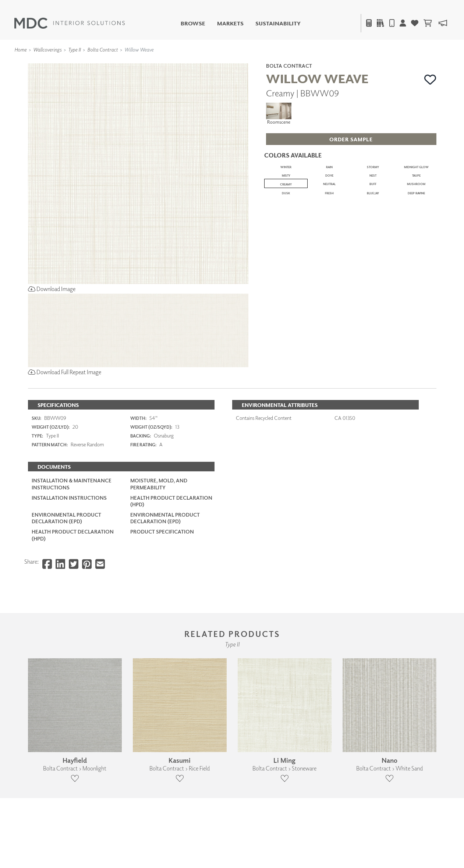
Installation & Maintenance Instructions (72, 484)
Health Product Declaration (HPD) (171, 501)
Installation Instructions (69, 498)
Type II (74, 49)
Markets (230, 23)
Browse (193, 23)
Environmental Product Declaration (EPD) (66, 518)
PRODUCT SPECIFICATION (162, 532)
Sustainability (278, 23)
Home (20, 49)
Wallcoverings (47, 49)
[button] (430, 79)
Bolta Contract (102, 49)
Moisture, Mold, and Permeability (159, 484)
